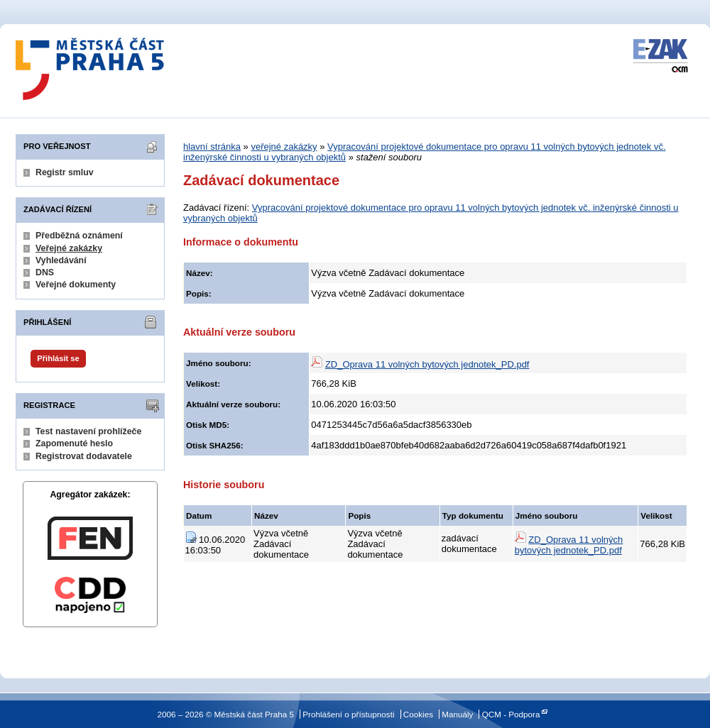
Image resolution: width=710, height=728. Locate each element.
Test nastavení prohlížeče (88, 431)
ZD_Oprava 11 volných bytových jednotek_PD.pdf (427, 364)
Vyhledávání (61, 260)
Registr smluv (65, 172)
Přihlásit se (58, 358)
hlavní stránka (212, 147)
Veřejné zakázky (69, 248)
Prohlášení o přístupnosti (348, 714)
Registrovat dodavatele (84, 456)
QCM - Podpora (511, 714)
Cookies (418, 714)
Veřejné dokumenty (76, 285)
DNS (45, 272)
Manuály (457, 714)
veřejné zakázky (284, 147)
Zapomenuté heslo (74, 443)
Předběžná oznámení (79, 236)
